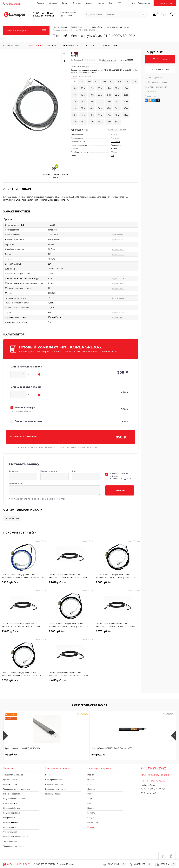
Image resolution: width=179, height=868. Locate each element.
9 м (134, 81)
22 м (117, 95)
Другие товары (118, 235)
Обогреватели (9, 818)
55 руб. (11, 755)
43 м (117, 115)
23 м (126, 95)
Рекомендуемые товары (56, 789)
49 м (109, 122)
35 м (109, 108)
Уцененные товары (53, 794)
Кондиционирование (12, 813)
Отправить (119, 490)
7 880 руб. (118, 584)
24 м (74, 102)
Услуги (101, 3)
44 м (126, 115)
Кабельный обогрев (12, 808)
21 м (109, 95)
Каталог (91, 827)
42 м (109, 115)
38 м (74, 115)
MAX (143, 775)
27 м (100, 102)
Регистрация (144, 3)
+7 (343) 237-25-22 (42, 864)
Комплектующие (10, 784)
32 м (83, 108)
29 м (117, 102)
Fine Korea (115, 138)
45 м (74, 122)
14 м (109, 88)
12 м (92, 88)
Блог (112, 3)
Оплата (90, 3)
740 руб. (98, 755)
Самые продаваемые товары (89, 705)
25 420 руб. (71, 584)
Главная (41, 3)
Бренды (91, 818)
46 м (83, 122)
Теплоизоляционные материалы (17, 789)
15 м (117, 88)
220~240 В (115, 142)
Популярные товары (54, 780)
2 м (82, 81)
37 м (126, 108)
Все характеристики (117, 130)
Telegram (166, 775)
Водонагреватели (10, 822)
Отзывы (53, 3)
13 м (100, 88)
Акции (65, 3)
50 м (117, 122)
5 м (104, 81)
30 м (126, 102)
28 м (109, 102)
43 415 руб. (71, 682)
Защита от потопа (11, 827)
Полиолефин (116, 145)
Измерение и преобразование (16, 837)
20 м (100, 95)
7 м (119, 81)
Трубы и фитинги (10, 841)
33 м (92, 108)
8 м (127, 81)
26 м (92, 102)
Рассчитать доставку (156, 82)
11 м (83, 88)
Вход (134, 3)
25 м (83, 102)
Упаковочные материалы (14, 846)
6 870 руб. (118, 633)
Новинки (49, 775)
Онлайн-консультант (156, 87)
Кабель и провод (10, 803)
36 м (117, 108)
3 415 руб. (23, 584)
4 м (97, 81)
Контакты (91, 813)
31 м (74, 108)
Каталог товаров (26, 30)
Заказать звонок (165, 3)
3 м (89, 81)
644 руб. (55, 755)
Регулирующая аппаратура (14, 799)
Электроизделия (10, 832)
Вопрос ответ (93, 822)
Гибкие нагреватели (12, 794)
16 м (126, 88)
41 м (100, 115)
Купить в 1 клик (160, 69)
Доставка (77, 3)
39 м (83, 115)
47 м (92, 122)
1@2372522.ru (157, 781)
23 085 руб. (23, 633)
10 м (74, 88)
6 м (112, 81)
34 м (100, 108)
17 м (74, 95)
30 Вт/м (114, 152)
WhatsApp (153, 775)
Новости (91, 808)
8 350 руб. (23, 682)
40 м (92, 115)
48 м (100, 122)
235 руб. (141, 755)
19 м (92, 95)
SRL (113, 156)
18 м (83, 95)
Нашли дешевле (153, 78)
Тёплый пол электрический (15, 775)
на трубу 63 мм (12, 518)
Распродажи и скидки (54, 784)
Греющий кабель (10, 780)
